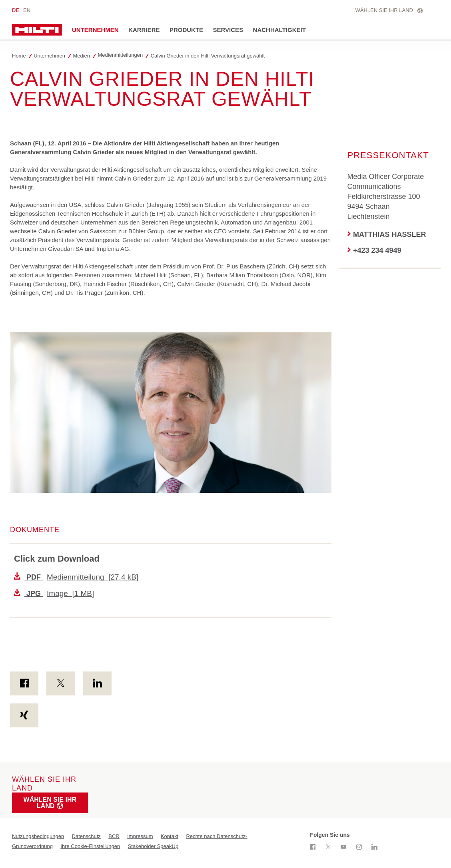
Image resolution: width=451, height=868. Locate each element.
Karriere (144, 30)
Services (228, 30)
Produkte (186, 30)
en (27, 10)
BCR (114, 836)
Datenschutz (86, 836)
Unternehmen (95, 30)
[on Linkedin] (97, 683)
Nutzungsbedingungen (38, 836)
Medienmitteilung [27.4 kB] (76, 577)
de (16, 10)
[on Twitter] (61, 683)
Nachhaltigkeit (279, 30)
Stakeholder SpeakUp (153, 846)
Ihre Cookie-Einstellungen (90, 846)
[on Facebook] (24, 683)
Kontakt (170, 836)
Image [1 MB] (54, 593)
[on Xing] (24, 715)
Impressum (140, 836)
